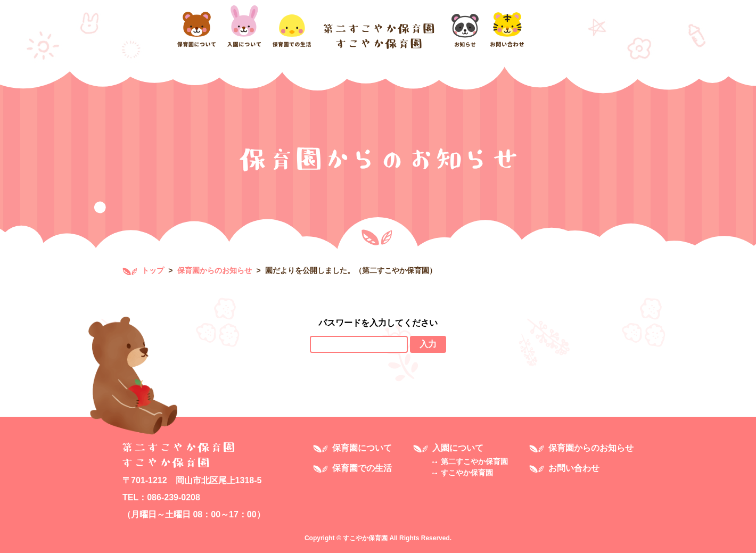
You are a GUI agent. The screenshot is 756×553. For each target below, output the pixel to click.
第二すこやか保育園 (474, 461)
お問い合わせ (574, 468)
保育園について (362, 448)
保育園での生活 (362, 468)
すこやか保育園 (467, 473)
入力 (428, 344)
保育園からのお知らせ (215, 270)
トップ (143, 270)
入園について (458, 448)
